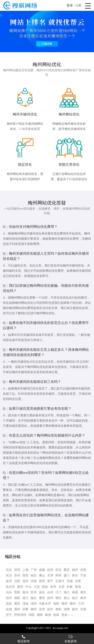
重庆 (67, 570)
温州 (25, 581)
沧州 (42, 609)
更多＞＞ (68, 615)
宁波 (83, 575)
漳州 (34, 604)
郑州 (58, 575)
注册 (78, 6)
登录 (70, 5)
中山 (28, 587)
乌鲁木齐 (45, 604)
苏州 (17, 575)
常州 (34, 592)
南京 (34, 575)
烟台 (34, 598)
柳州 (34, 609)
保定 (42, 592)
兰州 (81, 604)
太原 (61, 587)
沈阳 (17, 581)
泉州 (9, 581)
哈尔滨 (10, 587)
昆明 (42, 581)
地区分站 (13, 557)
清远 (25, 604)
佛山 (42, 575)
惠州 (20, 587)
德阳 (40, 615)
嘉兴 (25, 592)
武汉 (58, 570)
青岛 (75, 575)
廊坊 (58, 598)
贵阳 (17, 592)
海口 (67, 592)
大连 (37, 587)
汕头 (9, 592)
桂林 (56, 615)
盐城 (9, 609)
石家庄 (60, 581)
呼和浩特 (20, 615)
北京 (9, 570)
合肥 (78, 581)
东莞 (83, 570)
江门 (58, 592)
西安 (25, 575)
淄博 (67, 609)
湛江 (25, 598)
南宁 (50, 581)
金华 (53, 587)
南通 (75, 592)
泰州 (83, 598)
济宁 (9, 615)
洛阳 (56, 604)
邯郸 (25, 609)
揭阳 (17, 598)
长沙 (9, 575)
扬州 (75, 609)
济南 (34, 581)
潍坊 (83, 592)
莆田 (17, 604)
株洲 (48, 615)
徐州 (50, 598)
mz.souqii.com (60, 628)
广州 (34, 570)
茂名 (9, 604)
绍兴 (9, 598)
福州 (75, 570)
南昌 (45, 587)
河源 (83, 609)
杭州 (50, 570)
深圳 (17, 570)
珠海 (78, 587)
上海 (25, 570)
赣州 (64, 604)
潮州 (17, 609)
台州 (50, 592)
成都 (42, 570)
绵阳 (31, 615)
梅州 (73, 604)
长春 (70, 587)
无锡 (70, 581)
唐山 (67, 598)
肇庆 (42, 598)
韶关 (50, 609)
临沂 (75, 598)
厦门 (67, 575)
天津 (50, 575)
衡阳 (58, 609)
